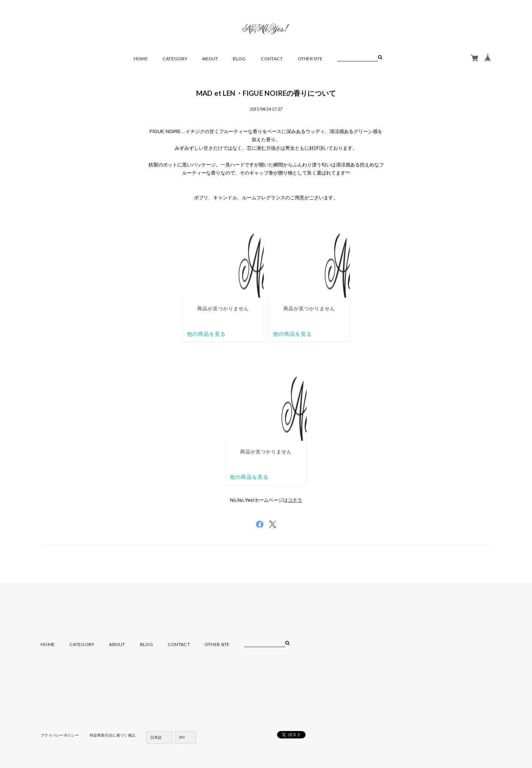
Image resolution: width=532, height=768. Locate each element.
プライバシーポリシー (60, 735)
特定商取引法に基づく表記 (112, 735)
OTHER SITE (310, 59)
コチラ (295, 500)
